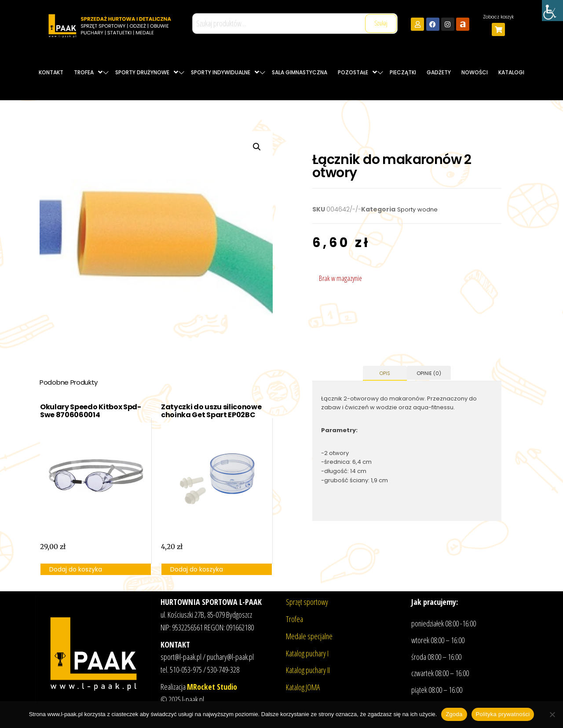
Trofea (294, 619)
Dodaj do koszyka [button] (76, 569)
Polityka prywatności (503, 714)
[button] (257, 147)
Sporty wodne (417, 209)
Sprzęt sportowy (307, 602)
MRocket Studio (212, 687)
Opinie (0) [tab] (429, 373)
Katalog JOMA (303, 687)
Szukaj (381, 23)
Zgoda (454, 714)
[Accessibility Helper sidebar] (552, 11)
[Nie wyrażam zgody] (552, 714)
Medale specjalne (309, 636)
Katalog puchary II (308, 670)
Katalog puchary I (307, 653)
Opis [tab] (385, 373)
